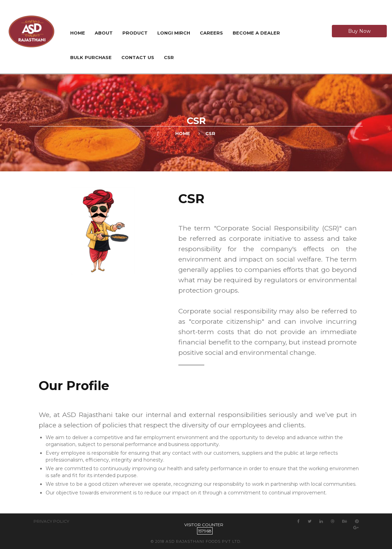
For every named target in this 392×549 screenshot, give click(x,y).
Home (78, 33)
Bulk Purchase (91, 57)
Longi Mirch (174, 33)
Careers (211, 33)
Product (135, 33)
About (104, 33)
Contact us (138, 57)
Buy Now (359, 31)
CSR (169, 57)
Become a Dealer (256, 33)
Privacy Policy (51, 521)
